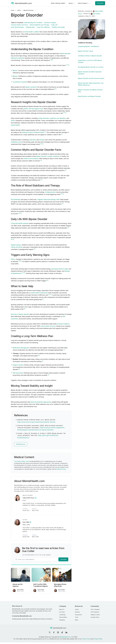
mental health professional (39, 293)
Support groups (16, 245)
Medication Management (21, 348)
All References (21, 444)
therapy (42, 140)
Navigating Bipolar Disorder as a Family (91, 67)
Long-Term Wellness (43, 27)
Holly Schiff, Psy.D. (29, 498)
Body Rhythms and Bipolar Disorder (89, 96)
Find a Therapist (95, 609)
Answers (77, 612)
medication (33, 140)
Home (13, 10)
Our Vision (62, 612)
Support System (18, 365)
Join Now (63, 559)
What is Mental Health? (58, 3)
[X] (50, 632)
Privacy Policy (98, 639)
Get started (100, 3)
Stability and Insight (58, 27)
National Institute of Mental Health (33, 132)
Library (71, 3)
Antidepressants (50, 192)
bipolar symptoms (31, 87)
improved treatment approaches (41, 402)
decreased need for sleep (60, 269)
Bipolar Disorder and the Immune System (91, 78)
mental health (15, 125)
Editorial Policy (61, 469)
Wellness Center (95, 615)
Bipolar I (15, 70)
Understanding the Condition (33, 23)
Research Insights (50, 23)
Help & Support (83, 3)
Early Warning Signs (17, 27)
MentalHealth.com (65, 637)
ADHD (13, 121)
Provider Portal (95, 617)
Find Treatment (95, 612)
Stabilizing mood (16, 142)
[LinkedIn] (66, 632)
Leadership (62, 615)
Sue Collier (26, 522)
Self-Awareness (18, 373)
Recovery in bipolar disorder (20, 314)
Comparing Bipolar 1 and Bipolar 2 (89, 46)
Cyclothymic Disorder (20, 82)
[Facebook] (54, 632)
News (77, 620)
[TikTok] (62, 632)
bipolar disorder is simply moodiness (48, 156)
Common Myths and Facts (19, 25)
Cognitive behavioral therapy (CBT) (48, 200)
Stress (13, 259)
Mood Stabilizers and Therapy (40, 25)
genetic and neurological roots (33, 109)
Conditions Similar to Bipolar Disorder (90, 56)
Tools (77, 617)
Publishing (62, 620)
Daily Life (54, 25)
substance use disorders (58, 118)
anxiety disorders (43, 118)
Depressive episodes (18, 58)
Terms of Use (86, 639)
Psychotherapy (16, 200)
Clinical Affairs (63, 617)
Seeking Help (30, 27)
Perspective (78, 615)
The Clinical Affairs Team (22, 461)
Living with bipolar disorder (20, 223)
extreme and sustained (31, 159)
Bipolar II (16, 76)
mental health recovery (48, 326)
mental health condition (32, 32)
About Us (62, 609)
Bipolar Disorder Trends (85, 51)
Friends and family (17, 247)
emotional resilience (63, 324)
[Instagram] (58, 632)
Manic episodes (65, 54)
